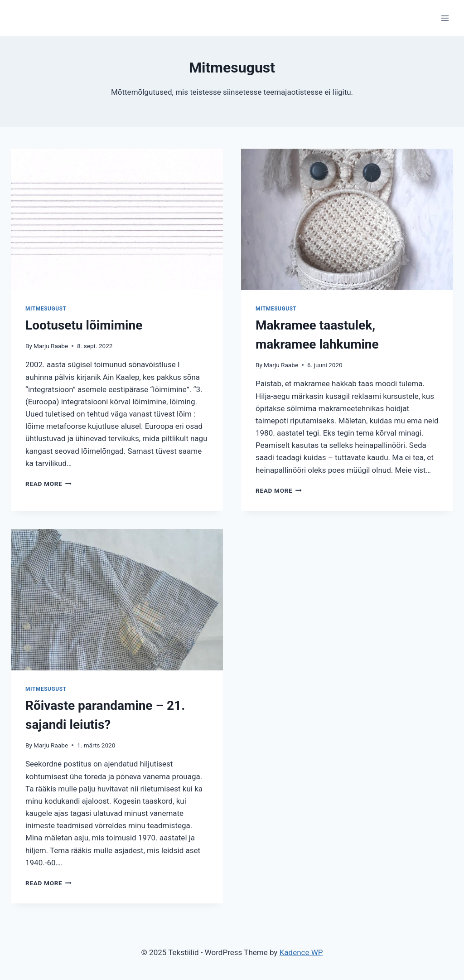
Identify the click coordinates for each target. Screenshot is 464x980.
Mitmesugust (46, 309)
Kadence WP (301, 952)
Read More (48, 484)
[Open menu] (445, 18)
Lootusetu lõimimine (84, 325)
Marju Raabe (51, 346)
